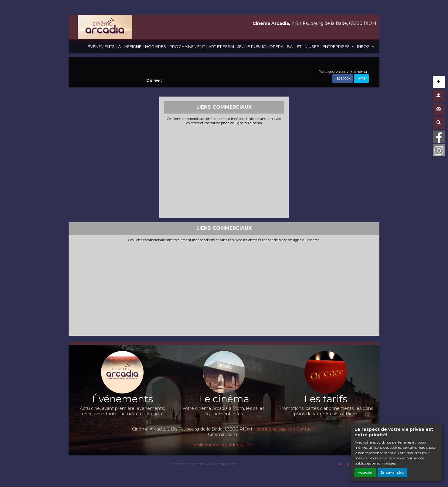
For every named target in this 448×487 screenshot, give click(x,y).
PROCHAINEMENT (187, 46)
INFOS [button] (364, 46)
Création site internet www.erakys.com (203, 464)
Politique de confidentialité (222, 445)
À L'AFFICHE (130, 46)
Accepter (365, 472)
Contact (305, 429)
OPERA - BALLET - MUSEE (294, 46)
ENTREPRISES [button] (337, 46)
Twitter (361, 78)
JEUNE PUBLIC (252, 46)
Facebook (343, 78)
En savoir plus (392, 472)
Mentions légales (274, 429)
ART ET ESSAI (221, 46)
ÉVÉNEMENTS (101, 46)
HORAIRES (156, 46)
